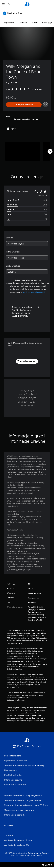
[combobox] (27, 244)
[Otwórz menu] (3, 4)
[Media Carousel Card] (23, 151)
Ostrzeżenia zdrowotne (16, 700)
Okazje (34, 22)
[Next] (50, 151)
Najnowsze (9, 22)
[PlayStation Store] (13, 13)
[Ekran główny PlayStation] (27, 4)
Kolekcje (23, 22)
